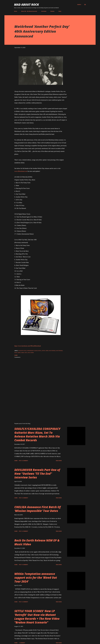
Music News (18, 353)
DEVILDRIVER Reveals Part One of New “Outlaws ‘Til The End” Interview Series (37, 474)
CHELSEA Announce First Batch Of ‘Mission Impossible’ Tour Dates (38, 509)
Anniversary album (32, 351)
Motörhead (59, 351)
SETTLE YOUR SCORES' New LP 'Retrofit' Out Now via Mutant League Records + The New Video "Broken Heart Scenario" (37, 617)
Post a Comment (23, 461)
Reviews (52, 11)
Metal (40, 351)
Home (16, 11)
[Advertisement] (38, 405)
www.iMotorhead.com (21, 171)
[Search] (79, 5)
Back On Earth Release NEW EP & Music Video (37, 542)
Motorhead (52, 351)
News (60, 11)
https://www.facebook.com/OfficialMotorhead (28, 346)
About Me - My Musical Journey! (29, 11)
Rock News (31, 353)
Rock (26, 353)
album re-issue (22, 351)
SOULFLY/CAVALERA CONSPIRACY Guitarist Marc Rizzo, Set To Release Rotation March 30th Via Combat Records (37, 434)
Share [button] (16, 355)
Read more (59, 461)
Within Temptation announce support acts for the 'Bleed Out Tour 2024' (36, 578)
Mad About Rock (26, 5)
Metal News (45, 351)
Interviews (44, 11)
